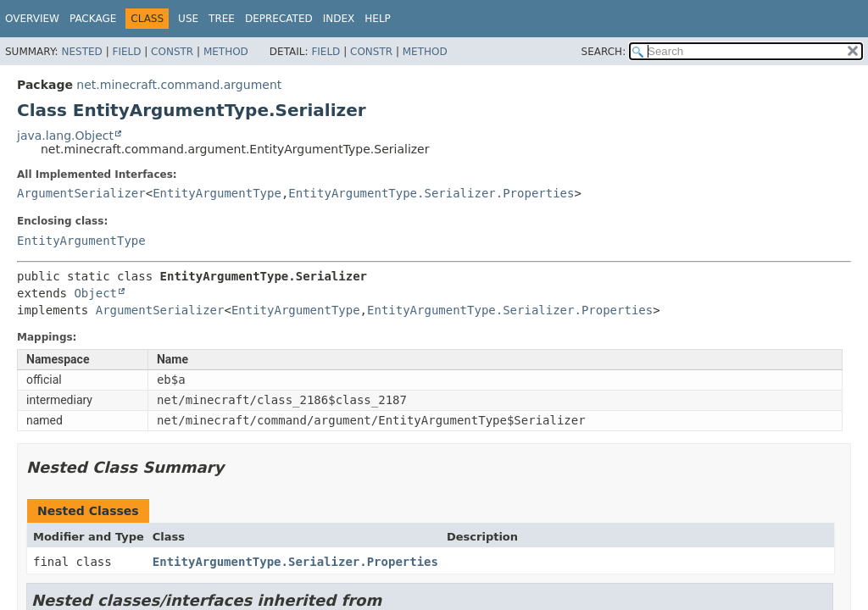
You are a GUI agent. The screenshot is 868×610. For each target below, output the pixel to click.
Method (226, 52)
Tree (222, 19)
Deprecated (279, 19)
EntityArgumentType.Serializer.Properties (431, 193)
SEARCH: (604, 52)
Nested (81, 52)
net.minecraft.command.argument (179, 85)
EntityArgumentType (217, 193)
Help (378, 19)
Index (339, 19)
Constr (172, 52)
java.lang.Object (65, 136)
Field (126, 52)
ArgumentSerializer (81, 193)
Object (95, 293)
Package (93, 19)
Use (188, 19)
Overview (32, 19)
